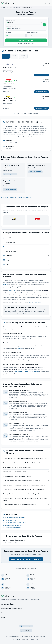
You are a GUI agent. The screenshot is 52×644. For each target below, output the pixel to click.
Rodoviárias (10, 7)
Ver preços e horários (26, 40)
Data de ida (8, 32)
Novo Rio (20, 372)
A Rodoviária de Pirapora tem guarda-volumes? (26, 476)
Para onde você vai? (11, 26)
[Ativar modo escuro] (46, 3)
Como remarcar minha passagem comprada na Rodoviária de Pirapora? (26, 489)
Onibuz (5, 285)
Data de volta (32, 32)
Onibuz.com (12, 291)
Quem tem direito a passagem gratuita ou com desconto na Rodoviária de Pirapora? (26, 499)
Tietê (15, 372)
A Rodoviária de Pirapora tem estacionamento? (26, 467)
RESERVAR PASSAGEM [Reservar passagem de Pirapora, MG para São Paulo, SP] (42, 75)
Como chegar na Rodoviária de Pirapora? (26, 472)
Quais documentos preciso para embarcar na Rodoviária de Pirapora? (26, 485)
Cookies (32, 639)
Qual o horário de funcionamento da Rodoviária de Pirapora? (26, 463)
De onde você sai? (11, 20)
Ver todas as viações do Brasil (12, 528)
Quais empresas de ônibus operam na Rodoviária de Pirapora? (26, 481)
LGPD (37, 639)
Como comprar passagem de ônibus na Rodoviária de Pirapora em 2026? (26, 458)
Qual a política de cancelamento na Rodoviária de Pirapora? (26, 494)
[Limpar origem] (42, 23)
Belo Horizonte (34, 372)
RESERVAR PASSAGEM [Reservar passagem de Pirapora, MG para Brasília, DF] (42, 108)
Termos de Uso (25, 639)
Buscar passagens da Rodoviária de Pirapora (26, 559)
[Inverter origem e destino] (44, 25)
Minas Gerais (17, 7)
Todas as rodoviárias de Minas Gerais (14, 518)
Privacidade (17, 639)
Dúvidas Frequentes (35, 303)
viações (20, 348)
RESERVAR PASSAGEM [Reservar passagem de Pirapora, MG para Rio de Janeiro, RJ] (42, 92)
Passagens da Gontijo (10, 520)
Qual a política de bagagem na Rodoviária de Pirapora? (26, 505)
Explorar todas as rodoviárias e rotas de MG (16, 197)
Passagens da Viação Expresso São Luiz (15, 523)
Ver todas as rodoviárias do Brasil (13, 525)
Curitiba (26, 372)
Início (4, 7)
